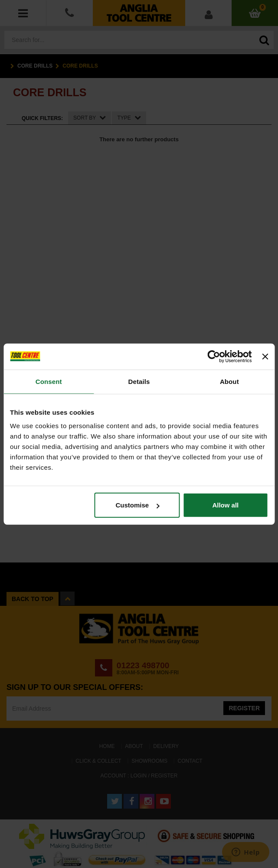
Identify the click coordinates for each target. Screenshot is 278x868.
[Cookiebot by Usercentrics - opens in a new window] (214, 356)
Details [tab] (139, 381)
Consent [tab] (49, 381)
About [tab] (229, 381)
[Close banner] (265, 356)
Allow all (225, 505)
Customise (137, 505)
